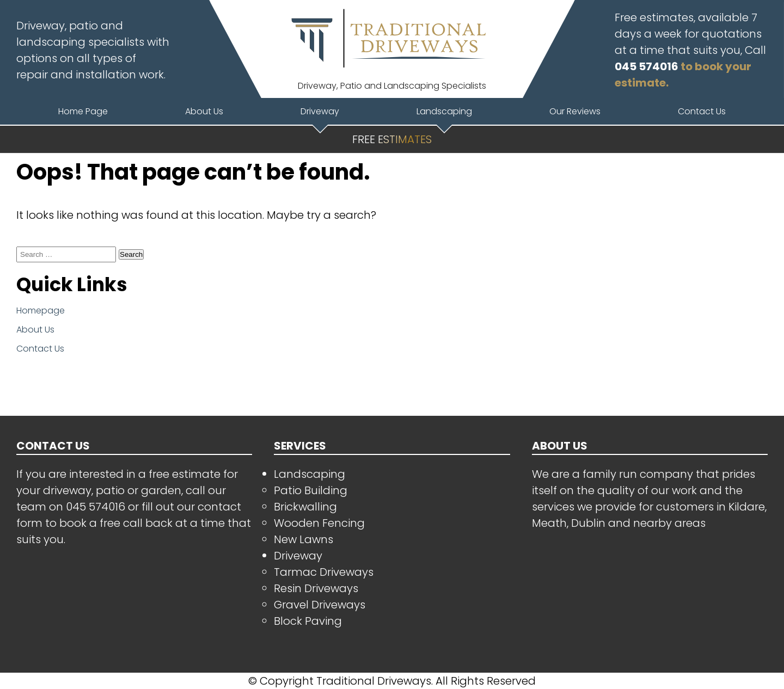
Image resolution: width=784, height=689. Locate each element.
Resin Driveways (316, 588)
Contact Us (40, 349)
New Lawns (304, 539)
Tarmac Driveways (324, 572)
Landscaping (310, 474)
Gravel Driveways (320, 605)
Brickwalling (305, 507)
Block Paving (308, 621)
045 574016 (647, 66)
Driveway (298, 556)
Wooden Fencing (319, 523)
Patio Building (311, 490)
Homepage (41, 310)
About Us (35, 330)
